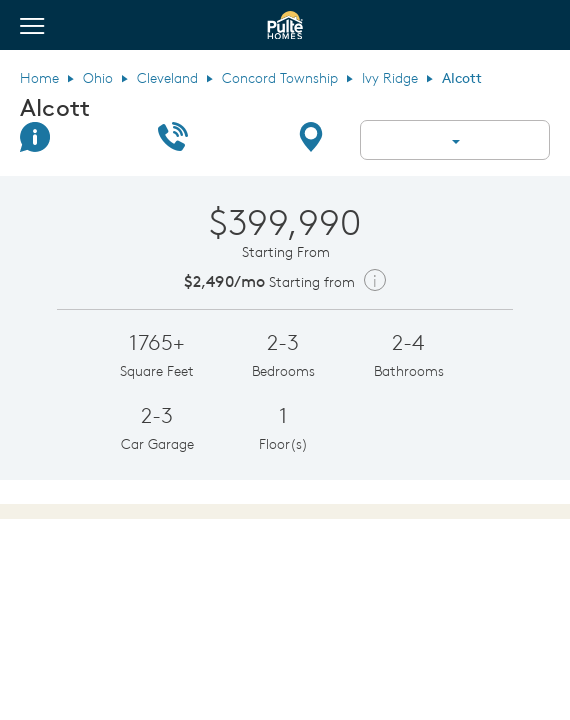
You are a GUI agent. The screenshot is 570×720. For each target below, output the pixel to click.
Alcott (55, 107)
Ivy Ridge (390, 78)
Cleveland (167, 78)
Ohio (98, 78)
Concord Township (280, 78)
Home (39, 78)
